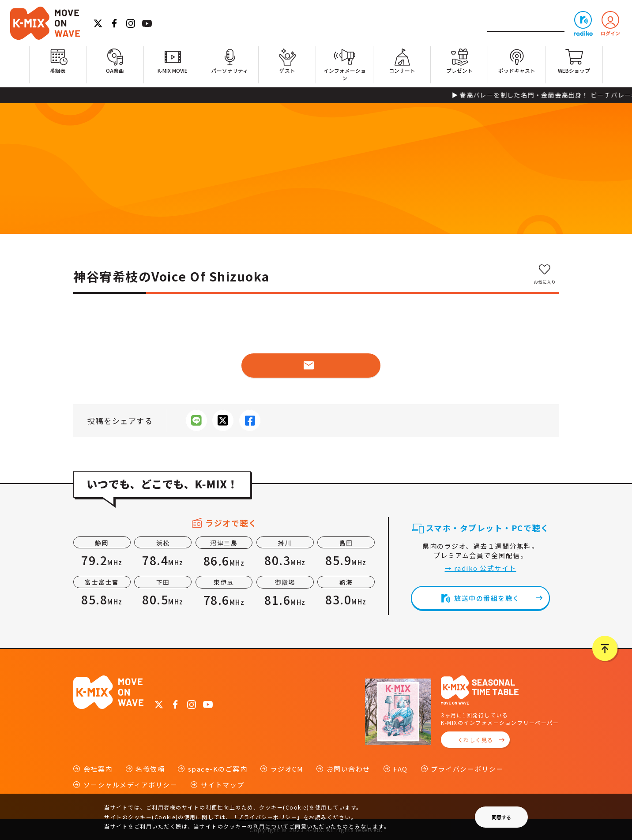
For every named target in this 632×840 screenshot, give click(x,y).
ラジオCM (287, 769)
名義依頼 (150, 769)
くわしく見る (476, 740)
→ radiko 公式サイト (481, 568)
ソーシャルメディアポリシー (131, 785)
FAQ (401, 769)
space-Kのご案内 (218, 769)
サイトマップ (223, 785)
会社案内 (98, 769)
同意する (501, 817)
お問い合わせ (348, 769)
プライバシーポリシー (467, 769)
